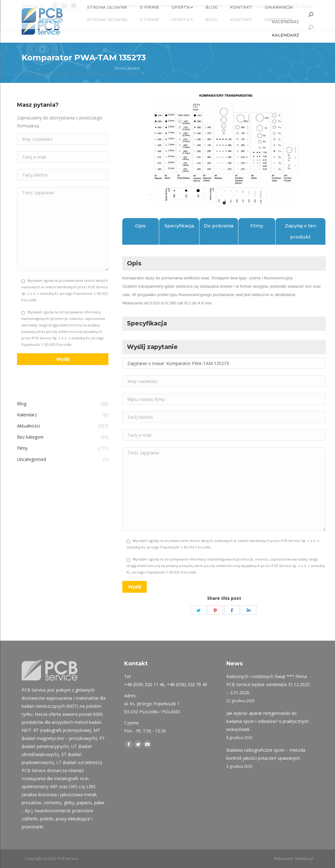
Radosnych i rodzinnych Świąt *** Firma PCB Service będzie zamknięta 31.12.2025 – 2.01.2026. (268, 684)
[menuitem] (107, 19)
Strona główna (127, 68)
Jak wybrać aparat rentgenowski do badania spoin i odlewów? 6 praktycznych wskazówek (268, 721)
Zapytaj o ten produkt (300, 231)
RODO (263, 6)
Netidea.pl (304, 859)
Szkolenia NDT (285, 6)
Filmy (257, 226)
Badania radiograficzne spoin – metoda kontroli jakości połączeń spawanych (266, 754)
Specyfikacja (179, 226)
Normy (307, 6)
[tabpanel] (224, 149)
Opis (140, 226)
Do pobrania (219, 226)
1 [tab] (224, 203)
